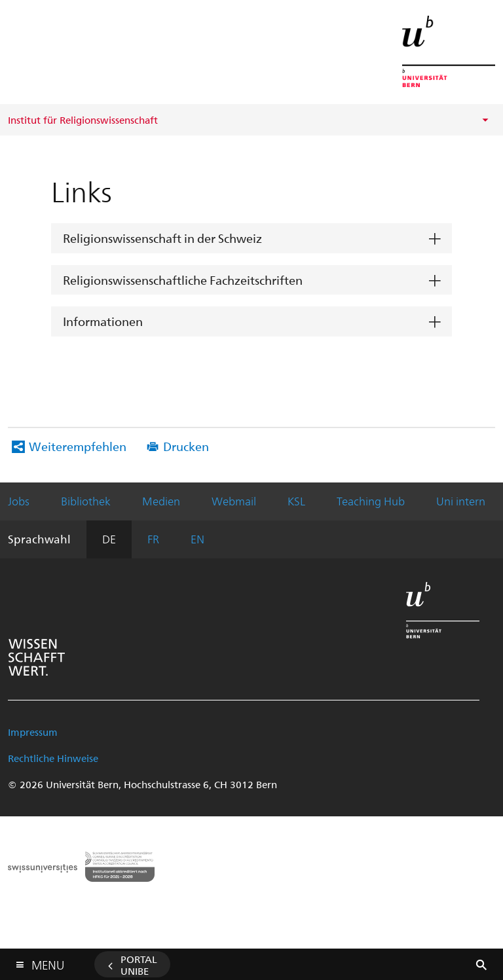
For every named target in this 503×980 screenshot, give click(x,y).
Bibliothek (86, 501)
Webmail (234, 501)
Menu (48, 962)
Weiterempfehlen (78, 446)
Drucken (186, 446)
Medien (161, 501)
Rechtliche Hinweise (53, 758)
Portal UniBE (139, 965)
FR (153, 539)
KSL (296, 501)
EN (197, 539)
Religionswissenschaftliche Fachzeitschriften (183, 280)
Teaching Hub (371, 501)
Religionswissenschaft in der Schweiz (162, 238)
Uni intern (461, 501)
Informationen (103, 321)
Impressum (33, 732)
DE (109, 539)
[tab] (251, 239)
